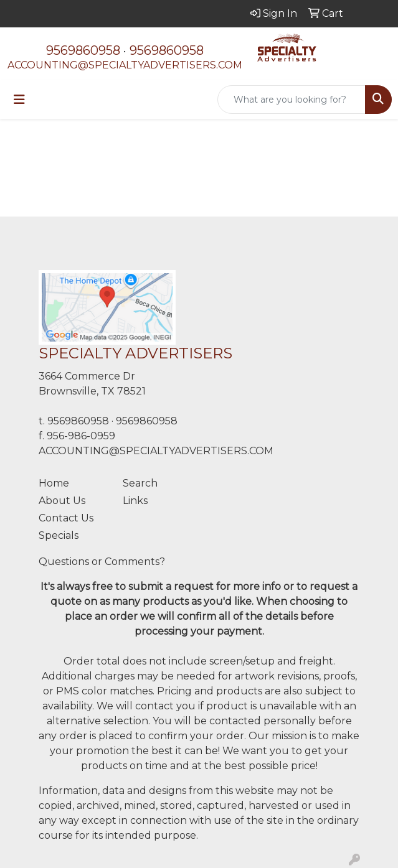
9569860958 (83, 50)
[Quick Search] (291, 100)
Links (135, 501)
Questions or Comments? (102, 562)
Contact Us (66, 518)
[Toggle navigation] (19, 100)
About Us (62, 501)
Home (54, 483)
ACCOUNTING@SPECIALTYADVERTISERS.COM (125, 65)
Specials (59, 535)
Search (140, 483)
